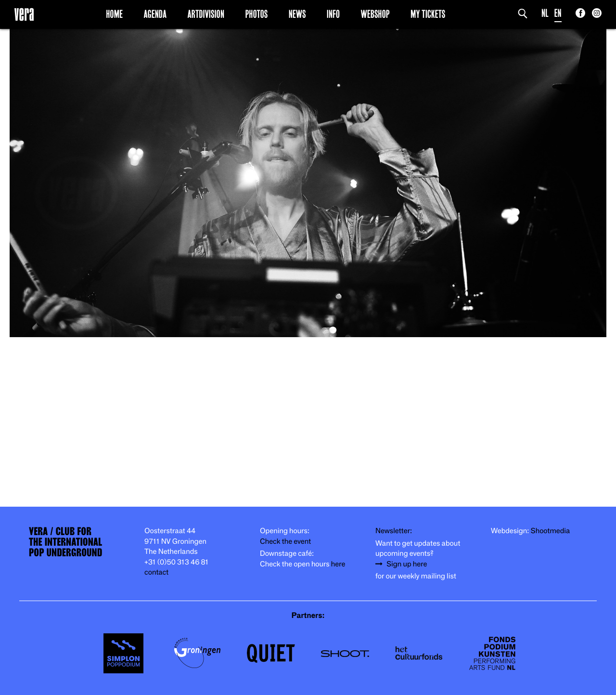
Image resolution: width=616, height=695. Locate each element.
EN (558, 13)
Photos (256, 14)
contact (156, 572)
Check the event (285, 542)
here (338, 564)
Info (333, 14)
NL (545, 13)
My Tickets (428, 14)
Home (114, 14)
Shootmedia (551, 531)
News (297, 14)
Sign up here (407, 564)
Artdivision (206, 14)
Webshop (375, 14)
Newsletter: (394, 531)
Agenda (155, 14)
